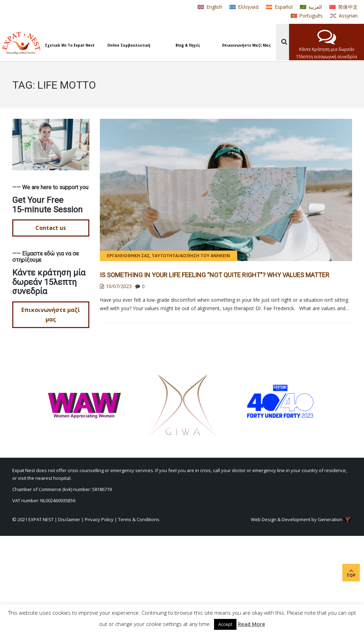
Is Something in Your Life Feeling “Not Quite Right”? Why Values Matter (215, 275)
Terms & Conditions (139, 519)
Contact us (51, 228)
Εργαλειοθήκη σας (128, 256)
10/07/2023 (119, 286)
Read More (252, 624)
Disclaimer (69, 519)
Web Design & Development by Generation (301, 519)
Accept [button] (225, 624)
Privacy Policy (99, 519)
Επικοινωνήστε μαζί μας (51, 315)
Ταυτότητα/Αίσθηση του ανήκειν (191, 256)
